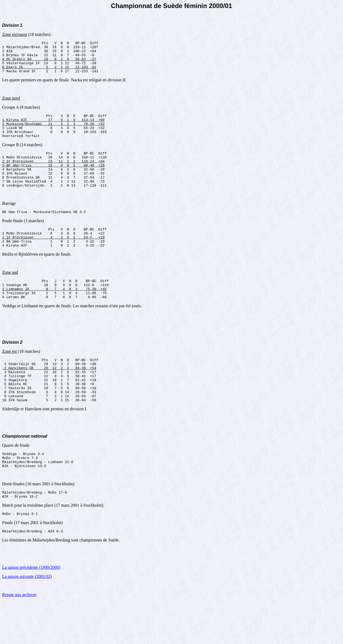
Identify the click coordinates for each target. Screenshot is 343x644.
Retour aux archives (19, 637)
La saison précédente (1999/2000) (31, 610)
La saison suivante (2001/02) (27, 619)
